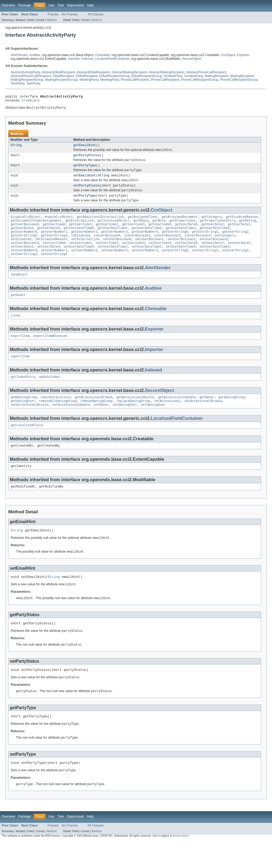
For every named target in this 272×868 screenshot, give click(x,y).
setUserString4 (54, 266)
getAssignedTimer (143, 224)
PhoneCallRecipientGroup (200, 80)
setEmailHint (85, 180)
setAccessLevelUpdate (71, 422)
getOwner (207, 413)
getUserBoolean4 (25, 232)
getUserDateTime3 (181, 237)
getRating (248, 228)
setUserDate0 (186, 254)
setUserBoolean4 (25, 254)
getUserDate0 (186, 232)
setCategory (225, 245)
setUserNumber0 (24, 262)
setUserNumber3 (114, 262)
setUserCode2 (107, 254)
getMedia (141, 228)
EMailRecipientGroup (115, 76)
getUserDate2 (239, 232)
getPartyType (85, 169)
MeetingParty (89, 80)
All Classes (96, 14)
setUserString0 (175, 262)
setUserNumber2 (84, 262)
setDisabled (21, 249)
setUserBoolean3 (214, 249)
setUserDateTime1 (113, 258)
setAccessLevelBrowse (203, 418)
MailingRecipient (217, 76)
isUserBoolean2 (167, 245)
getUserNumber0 (24, 241)
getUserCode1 (80, 232)
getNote (159, 228)
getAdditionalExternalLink (100, 224)
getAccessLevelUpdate (177, 413)
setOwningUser (125, 422)
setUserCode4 (160, 254)
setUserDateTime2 (147, 258)
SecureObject (192, 59)
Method (52, 20)
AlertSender (19, 55)
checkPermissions (56, 413)
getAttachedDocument (180, 224)
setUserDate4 (48, 258)
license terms (181, 863)
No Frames (70, 14)
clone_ (16, 329)
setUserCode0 (54, 254)
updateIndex (49, 392)
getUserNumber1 (54, 241)
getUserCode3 (133, 232)
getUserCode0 (54, 232)
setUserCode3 (133, 254)
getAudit (18, 308)
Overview (8, 5)
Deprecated (76, 5)
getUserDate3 (22, 237)
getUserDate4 (48, 237)
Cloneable (102, 55)
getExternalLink (80, 228)
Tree (61, 5)
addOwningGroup (24, 413)
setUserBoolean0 (117, 249)
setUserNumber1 (54, 262)
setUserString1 (205, 262)
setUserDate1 (213, 254)
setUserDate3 (22, 258)
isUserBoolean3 (198, 245)
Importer (74, 59)
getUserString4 (54, 245)
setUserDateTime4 (215, 258)
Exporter (243, 55)
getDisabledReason (242, 224)
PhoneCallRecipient (135, 80)
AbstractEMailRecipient (58, 72)
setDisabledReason (51, 249)
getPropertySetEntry (217, 228)
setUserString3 (24, 266)
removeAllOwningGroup (58, 418)
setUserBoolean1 (149, 249)
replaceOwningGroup (133, 418)
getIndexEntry (23, 392)
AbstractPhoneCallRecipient (206, 72)
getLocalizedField (27, 443)
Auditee (35, 55)
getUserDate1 (213, 232)
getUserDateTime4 (215, 237)
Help (90, 5)
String (16, 147)
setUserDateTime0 (79, 258)
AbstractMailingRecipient (129, 72)
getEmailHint (85, 147)
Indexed (87, 59)
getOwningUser (23, 418)
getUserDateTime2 (147, 237)
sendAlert (19, 287)
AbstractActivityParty (25, 72)
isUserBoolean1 (137, 245)
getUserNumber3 (114, 241)
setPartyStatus (87, 191)
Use (51, 5)
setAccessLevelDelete (29, 422)
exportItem (20, 350)
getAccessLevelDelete (135, 413)
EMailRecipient (63, 76)
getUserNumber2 (84, 241)
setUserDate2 (239, 254)
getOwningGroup (232, 413)
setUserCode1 (80, 254)
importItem (20, 371)
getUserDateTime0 (79, 237)
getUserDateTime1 (113, 237)
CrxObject (228, 55)
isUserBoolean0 (107, 245)
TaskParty (18, 83)
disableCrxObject (26, 224)
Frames (53, 14)
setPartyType (85, 202)
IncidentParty (173, 76)
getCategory (212, 224)
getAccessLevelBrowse (94, 413)
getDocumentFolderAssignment (36, 228)
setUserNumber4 (145, 262)
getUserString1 (205, 241)
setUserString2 (235, 262)
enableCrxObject (59, 224)
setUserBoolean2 (182, 249)
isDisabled (80, 245)
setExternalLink (85, 249)
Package (25, 5)
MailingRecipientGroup (27, 80)
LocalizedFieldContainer (112, 59)
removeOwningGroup (97, 418)
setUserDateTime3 (181, 258)
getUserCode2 (107, 232)
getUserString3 (24, 245)
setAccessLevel (167, 418)
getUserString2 (235, 241)
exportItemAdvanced (50, 350)
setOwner (101, 422)
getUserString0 (175, 241)
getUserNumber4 (145, 241)
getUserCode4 (160, 232)
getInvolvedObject (114, 228)
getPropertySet (182, 228)
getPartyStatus (87, 158)
